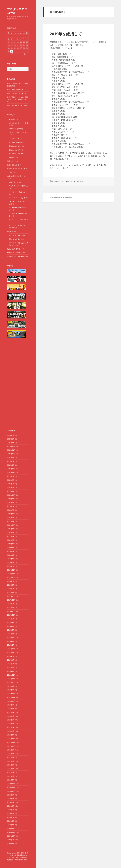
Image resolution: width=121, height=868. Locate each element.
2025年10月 (11, 454)
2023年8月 (11, 506)
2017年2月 (11, 607)
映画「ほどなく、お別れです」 (18, 93)
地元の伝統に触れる (15, 235)
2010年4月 (11, 814)
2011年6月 (11, 761)
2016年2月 (11, 641)
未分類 (9, 172)
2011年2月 (11, 776)
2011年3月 (11, 772)
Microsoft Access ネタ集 (17, 198)
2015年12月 (11, 649)
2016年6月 (11, 630)
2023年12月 (11, 495)
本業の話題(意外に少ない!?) (16, 176)
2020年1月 (11, 555)
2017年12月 (11, 596)
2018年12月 (11, 570)
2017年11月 (11, 600)
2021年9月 (11, 533)
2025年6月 (11, 461)
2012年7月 (11, 712)
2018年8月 (11, 585)
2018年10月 (11, 577)
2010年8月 (11, 799)
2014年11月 (11, 679)
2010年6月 (11, 806)
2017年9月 (11, 604)
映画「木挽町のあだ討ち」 (16, 90)
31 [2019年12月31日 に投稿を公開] (12, 51)
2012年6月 (11, 716)
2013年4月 (11, 690)
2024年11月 (11, 473)
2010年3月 (11, 817)
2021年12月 (11, 525)
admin (70, 181)
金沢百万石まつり (15, 150)
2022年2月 (11, 521)
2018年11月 (11, 574)
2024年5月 (11, 484)
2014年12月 (11, 675)
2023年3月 (11, 510)
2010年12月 (11, 784)
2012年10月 (11, 701)
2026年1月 (11, 443)
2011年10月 (11, 746)
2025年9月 (11, 458)
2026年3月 (11, 435)
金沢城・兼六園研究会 (15, 253)
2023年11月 (11, 499)
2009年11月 (11, 832)
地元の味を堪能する (15, 239)
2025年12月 (11, 446)
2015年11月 (11, 653)
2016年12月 (11, 611)
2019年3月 (11, 566)
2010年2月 (11, 821)
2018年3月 (11, 592)
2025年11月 (11, 450)
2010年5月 (11, 810)
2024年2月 (11, 488)
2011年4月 (11, 769)
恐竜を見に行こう (13, 165)
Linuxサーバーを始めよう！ (18, 192)
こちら (65, 48)
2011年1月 (11, 780)
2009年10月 (11, 836)
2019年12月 (11, 559)
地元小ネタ (11, 161)
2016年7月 (11, 626)
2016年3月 (11, 637)
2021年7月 (11, 536)
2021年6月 (11, 540)
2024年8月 (11, 480)
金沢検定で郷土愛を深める (16, 256)
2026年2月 (11, 439)
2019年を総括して (66, 34)
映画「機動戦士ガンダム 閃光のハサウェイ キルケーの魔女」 (18, 99)
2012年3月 (11, 727)
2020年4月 (11, 551)
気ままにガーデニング (15, 249)
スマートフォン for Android (18, 220)
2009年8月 (11, 844)
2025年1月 (11, 465)
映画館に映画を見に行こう (16, 169)
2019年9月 (11, 563)
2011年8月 (11, 754)
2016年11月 (11, 615)
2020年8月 (11, 548)
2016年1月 (11, 645)
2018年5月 (11, 589)
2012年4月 (11, 724)
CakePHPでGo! (14, 182)
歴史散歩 (10, 232)
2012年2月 (11, 731)
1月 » (24, 54)
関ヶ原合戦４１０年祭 (16, 154)
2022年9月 (11, 518)
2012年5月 (11, 720)
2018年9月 (11, 581)
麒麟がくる (12, 157)
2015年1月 (11, 671)
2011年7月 (11, 757)
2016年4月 (11, 634)
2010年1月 (11, 825)
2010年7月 (11, 802)
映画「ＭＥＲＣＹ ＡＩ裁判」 (18, 105)
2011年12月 (11, 739)
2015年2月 (11, 668)
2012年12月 (11, 694)
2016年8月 (11, 622)
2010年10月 (11, 791)
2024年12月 (11, 469)
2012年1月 (11, 735)
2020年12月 (11, 544)
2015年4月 (11, 660)
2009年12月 (11, 829)
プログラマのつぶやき (17, 11)
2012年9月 (11, 705)
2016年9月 (11, 619)
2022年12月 (11, 514)
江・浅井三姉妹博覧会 (16, 142)
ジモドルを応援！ (15, 139)
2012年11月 (11, 697)
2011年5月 (11, 765)
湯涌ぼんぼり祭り (15, 146)
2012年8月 (11, 709)
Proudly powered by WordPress (61, 198)
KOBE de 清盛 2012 (15, 129)
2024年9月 (11, 476)
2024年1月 (11, 491)
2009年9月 (11, 840)
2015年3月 (11, 664)
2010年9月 (11, 795)
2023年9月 (11, 503)
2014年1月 (11, 686)
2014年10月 (11, 683)
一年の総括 (11, 119)
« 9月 (11, 54)
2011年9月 (11, 750)
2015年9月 (11, 656)
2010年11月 (11, 787)
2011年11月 (11, 742)
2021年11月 (11, 529)
